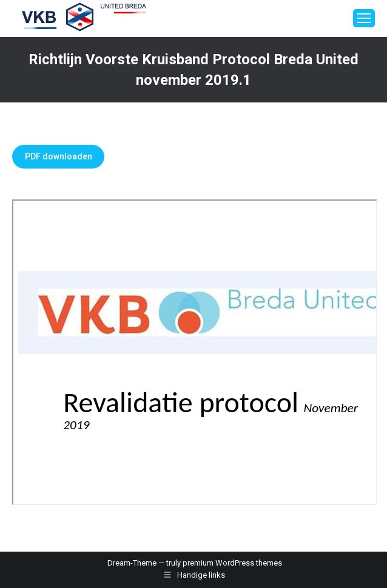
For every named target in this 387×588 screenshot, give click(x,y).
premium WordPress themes (232, 563)
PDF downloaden (59, 156)
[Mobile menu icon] (364, 18)
